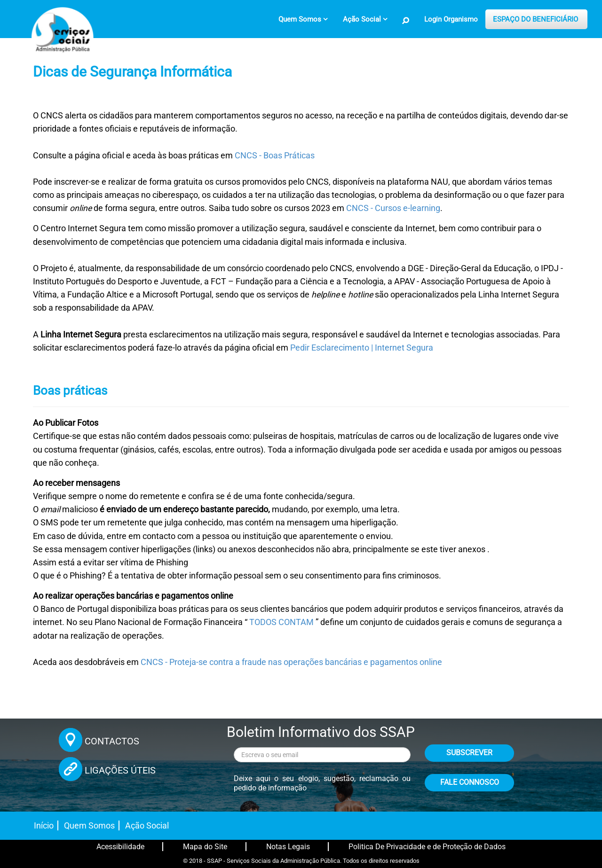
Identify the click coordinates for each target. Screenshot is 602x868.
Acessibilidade (120, 847)
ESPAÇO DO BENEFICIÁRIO (535, 19)
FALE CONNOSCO (470, 782)
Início (44, 825)
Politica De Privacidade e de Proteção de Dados (427, 847)
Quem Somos (89, 825)
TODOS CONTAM (281, 622)
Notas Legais (288, 847)
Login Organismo (451, 19)
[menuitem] (303, 19)
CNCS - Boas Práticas (275, 156)
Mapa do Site (205, 847)
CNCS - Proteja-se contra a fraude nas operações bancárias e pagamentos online (291, 662)
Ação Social (147, 825)
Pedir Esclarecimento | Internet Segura (362, 348)
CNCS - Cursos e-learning (393, 208)
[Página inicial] (61, 35)
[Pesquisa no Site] (406, 21)
